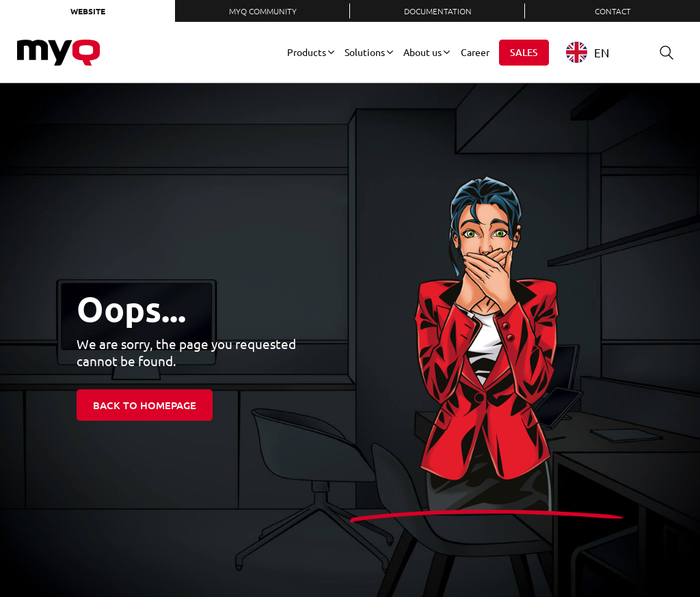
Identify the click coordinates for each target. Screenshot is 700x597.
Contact (613, 11)
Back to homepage (145, 405)
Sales (524, 52)
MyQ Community (263, 11)
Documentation (438, 11)
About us (422, 52)
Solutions (365, 52)
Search (662, 52)
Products (307, 52)
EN (588, 52)
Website (88, 11)
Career (475, 52)
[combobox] (598, 52)
